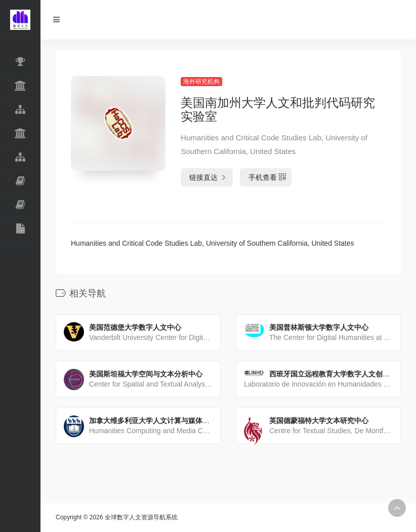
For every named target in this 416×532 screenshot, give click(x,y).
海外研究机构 (201, 82)
